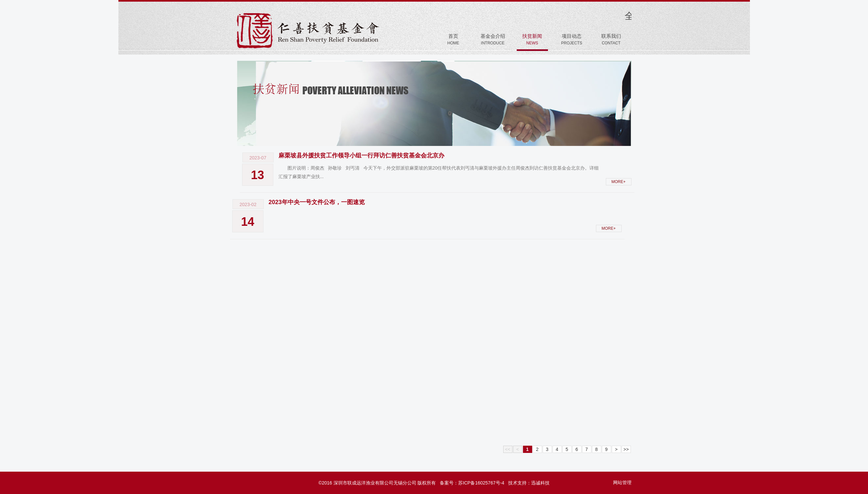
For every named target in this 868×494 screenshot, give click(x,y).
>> (626, 449)
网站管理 (622, 482)
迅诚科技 (540, 483)
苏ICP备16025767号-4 (481, 483)
